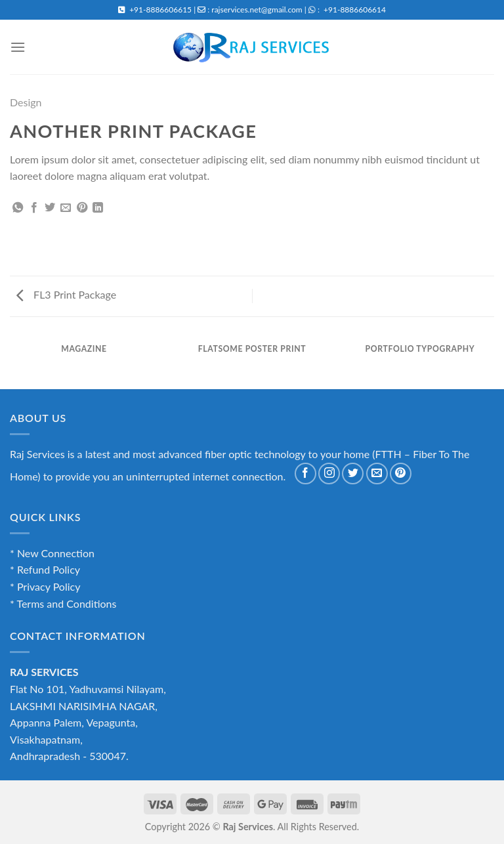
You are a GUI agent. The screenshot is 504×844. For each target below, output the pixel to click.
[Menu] (18, 47)
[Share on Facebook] (34, 208)
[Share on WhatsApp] (18, 208)
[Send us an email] (377, 474)
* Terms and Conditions (63, 603)
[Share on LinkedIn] (98, 208)
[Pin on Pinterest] (82, 208)
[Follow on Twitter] (353, 474)
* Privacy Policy (45, 586)
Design (26, 102)
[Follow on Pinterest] (401, 474)
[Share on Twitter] (50, 208)
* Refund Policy (45, 569)
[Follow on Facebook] (305, 474)
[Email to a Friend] (66, 208)
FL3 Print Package (66, 294)
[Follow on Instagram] (329, 474)
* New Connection (52, 553)
